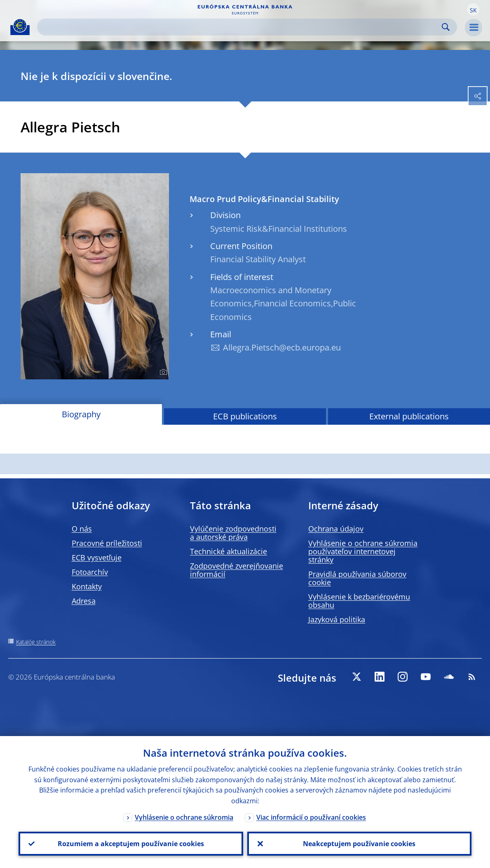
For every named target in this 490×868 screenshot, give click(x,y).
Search (446, 27)
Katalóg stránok (36, 642)
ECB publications (245, 416)
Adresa (84, 601)
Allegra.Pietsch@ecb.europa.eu (282, 347)
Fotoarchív (90, 572)
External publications (409, 416)
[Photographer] (162, 372)
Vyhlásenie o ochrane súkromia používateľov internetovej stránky (363, 551)
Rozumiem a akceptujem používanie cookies (131, 844)
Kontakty (87, 586)
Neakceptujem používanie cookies (359, 844)
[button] (473, 9)
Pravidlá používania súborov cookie (357, 578)
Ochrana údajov (336, 529)
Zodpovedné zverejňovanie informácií (237, 570)
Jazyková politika (337, 619)
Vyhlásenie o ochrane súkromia (184, 817)
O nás (82, 529)
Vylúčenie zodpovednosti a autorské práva (233, 533)
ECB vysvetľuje (97, 557)
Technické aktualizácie (229, 551)
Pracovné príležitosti (107, 543)
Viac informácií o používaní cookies (311, 817)
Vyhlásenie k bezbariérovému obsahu (359, 601)
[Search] (240, 27)
